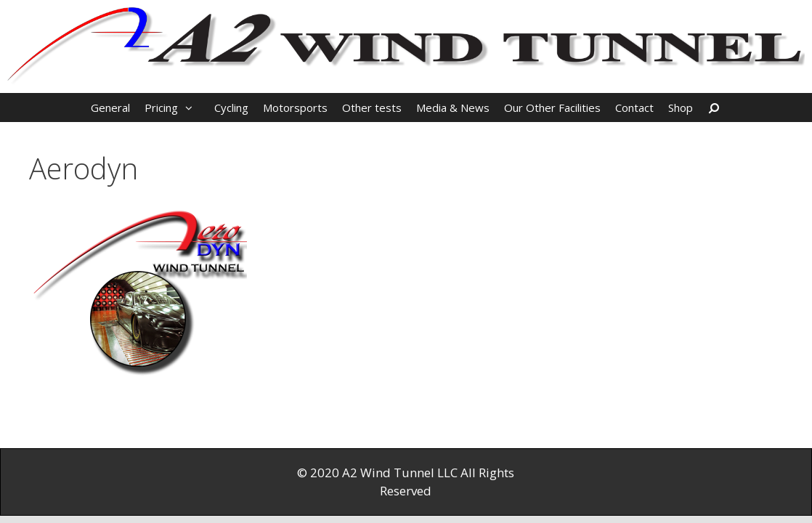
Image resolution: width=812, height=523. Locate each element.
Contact (634, 108)
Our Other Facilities (552, 108)
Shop (681, 108)
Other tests (372, 108)
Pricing (176, 108)
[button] (192, 108)
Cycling (231, 108)
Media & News (453, 108)
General (110, 108)
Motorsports (295, 108)
